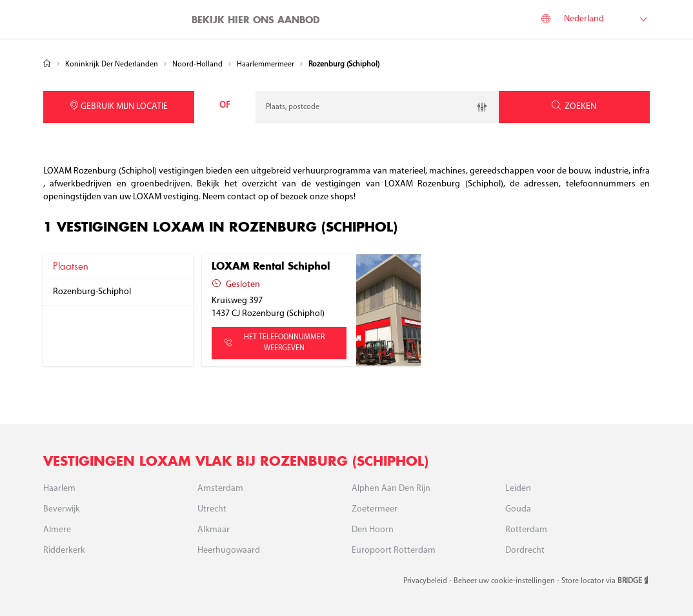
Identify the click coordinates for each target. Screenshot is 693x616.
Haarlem (59, 489)
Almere (57, 530)
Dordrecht (525, 551)
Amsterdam (220, 489)
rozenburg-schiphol (92, 292)
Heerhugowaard (229, 551)
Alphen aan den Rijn (391, 489)
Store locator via (606, 581)
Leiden (518, 489)
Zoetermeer (375, 509)
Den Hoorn (373, 530)
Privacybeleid (426, 581)
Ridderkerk (64, 551)
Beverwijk (62, 509)
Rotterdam (526, 530)
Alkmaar (214, 530)
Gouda (518, 509)
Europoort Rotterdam (394, 551)
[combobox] (377, 107)
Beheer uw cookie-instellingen (505, 581)
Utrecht (212, 509)
